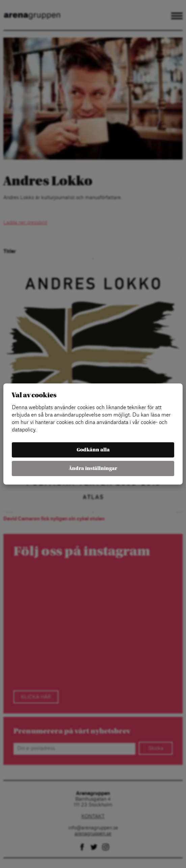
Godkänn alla (93, 450)
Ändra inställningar (93, 468)
